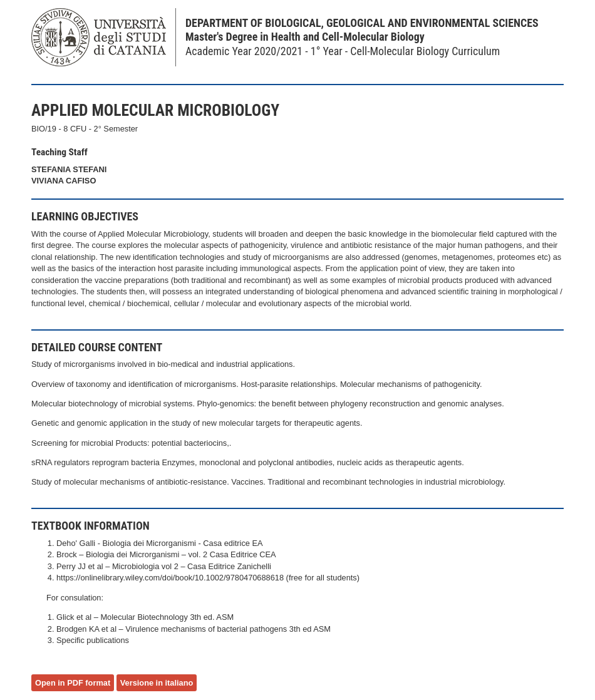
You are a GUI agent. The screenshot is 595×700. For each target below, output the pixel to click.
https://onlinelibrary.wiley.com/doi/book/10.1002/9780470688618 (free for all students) (208, 578)
